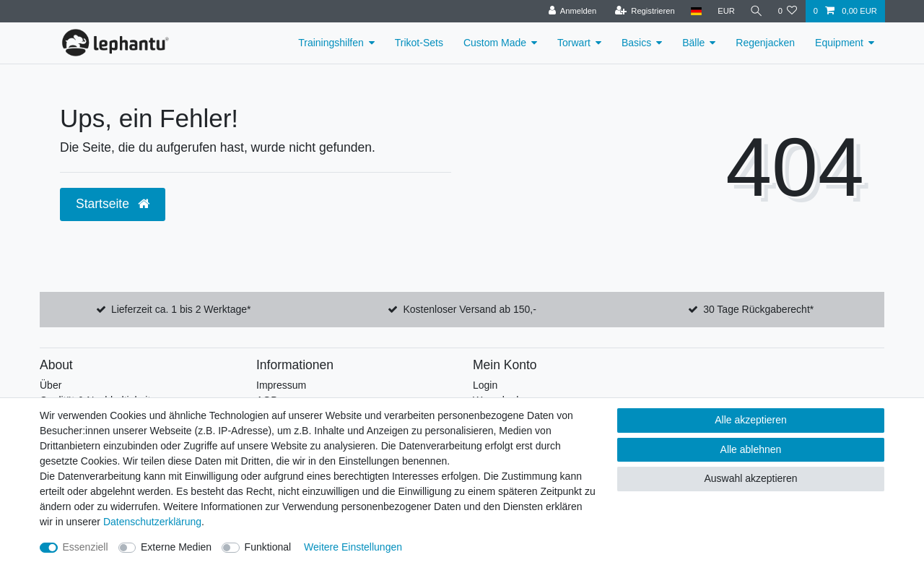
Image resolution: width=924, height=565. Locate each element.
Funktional (268, 547)
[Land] (694, 11)
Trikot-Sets (419, 43)
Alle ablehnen (751, 449)
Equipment (839, 43)
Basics (636, 43)
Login (485, 385)
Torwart (574, 43)
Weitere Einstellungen (353, 547)
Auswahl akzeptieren (750, 478)
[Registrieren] (643, 11)
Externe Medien (176, 547)
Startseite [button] (113, 204)
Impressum (281, 385)
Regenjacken (765, 43)
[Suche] (755, 11)
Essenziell (86, 547)
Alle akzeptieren (751, 420)
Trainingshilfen (331, 43)
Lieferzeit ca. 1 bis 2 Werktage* (181, 309)
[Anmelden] (571, 11)
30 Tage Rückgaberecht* (758, 309)
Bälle (693, 43)
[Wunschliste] (787, 11)
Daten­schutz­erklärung (152, 522)
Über (51, 385)
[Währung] (724, 11)
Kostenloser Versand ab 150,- (469, 309)
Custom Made (495, 43)
